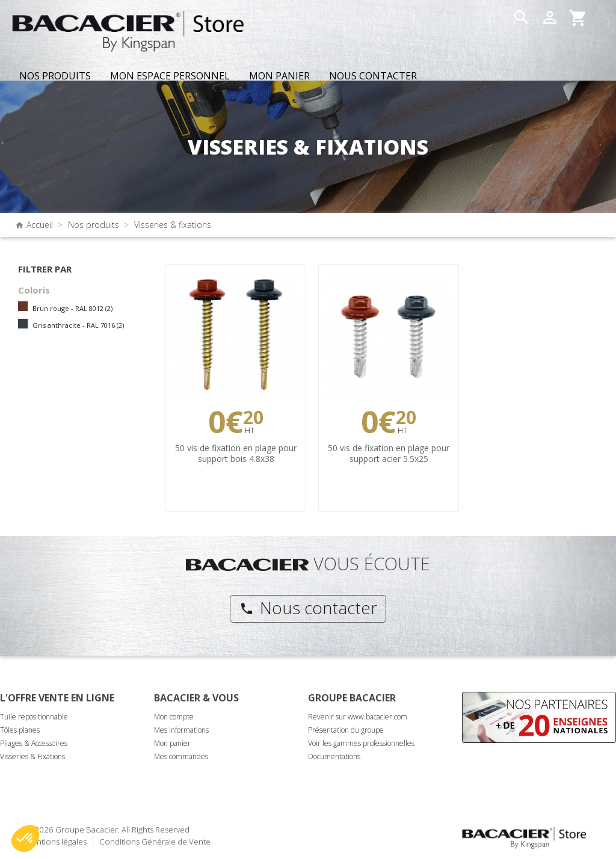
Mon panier (172, 743)
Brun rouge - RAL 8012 (72, 308)
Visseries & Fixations (32, 756)
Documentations (334, 756)
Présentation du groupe (346, 730)
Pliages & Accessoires (34, 743)
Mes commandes (181, 756)
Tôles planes (20, 730)
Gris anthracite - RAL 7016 (78, 325)
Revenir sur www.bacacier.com (358, 717)
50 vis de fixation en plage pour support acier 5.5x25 (389, 453)
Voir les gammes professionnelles (361, 743)
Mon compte (174, 717)
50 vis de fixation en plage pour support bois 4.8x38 (236, 453)
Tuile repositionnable (34, 717)
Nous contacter (308, 608)
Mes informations (181, 730)
